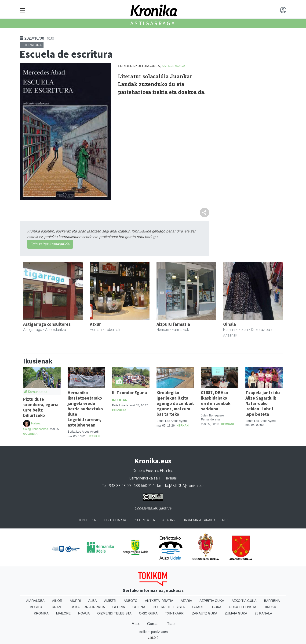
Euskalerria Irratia (87, 607)
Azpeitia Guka (212, 601)
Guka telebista (242, 607)
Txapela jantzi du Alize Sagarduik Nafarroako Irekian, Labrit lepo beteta (263, 403)
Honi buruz (87, 520)
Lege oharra (115, 520)
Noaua (84, 613)
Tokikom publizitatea (153, 632)
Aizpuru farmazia (173, 324)
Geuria (119, 607)
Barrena (272, 601)
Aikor (57, 601)
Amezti (110, 601)
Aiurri (75, 601)
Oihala (229, 324)
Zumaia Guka (236, 613)
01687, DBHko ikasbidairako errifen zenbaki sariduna (216, 401)
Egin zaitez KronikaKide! (50, 244)
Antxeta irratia (159, 601)
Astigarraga (153, 23)
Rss (225, 520)
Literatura (32, 45)
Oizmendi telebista (115, 613)
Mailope (63, 613)
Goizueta (30, 434)
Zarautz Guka (205, 613)
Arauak (169, 520)
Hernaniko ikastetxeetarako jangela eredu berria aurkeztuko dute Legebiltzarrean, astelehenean (85, 409)
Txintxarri (175, 613)
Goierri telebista (169, 607)
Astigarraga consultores (47, 324)
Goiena (139, 607)
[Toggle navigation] (23, 10)
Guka (217, 607)
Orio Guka (148, 613)
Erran (55, 607)
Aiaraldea (35, 601)
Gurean (153, 624)
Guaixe (199, 607)
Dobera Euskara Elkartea (153, 471)
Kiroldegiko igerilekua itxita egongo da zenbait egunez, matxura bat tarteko (175, 403)
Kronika (41, 613)
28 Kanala (264, 613)
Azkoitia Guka (244, 601)
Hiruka (270, 607)
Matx (136, 624)
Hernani (94, 436)
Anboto (131, 601)
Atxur (95, 324)
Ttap (171, 624)
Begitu (36, 607)
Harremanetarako (199, 520)
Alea (92, 601)
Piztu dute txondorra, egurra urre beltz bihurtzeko (41, 407)
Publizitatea (144, 520)
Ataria (186, 601)
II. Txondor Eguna (129, 393)
